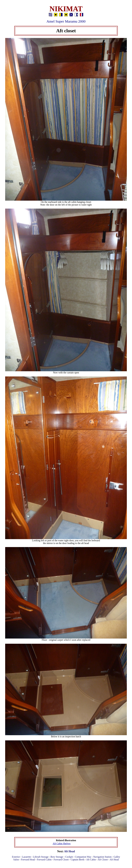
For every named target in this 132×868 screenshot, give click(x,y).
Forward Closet (61, 860)
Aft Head (69, 851)
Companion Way (83, 857)
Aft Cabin (91, 860)
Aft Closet (103, 860)
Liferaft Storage (41, 857)
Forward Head (28, 860)
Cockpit (69, 857)
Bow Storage (57, 857)
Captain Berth (77, 860)
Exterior (16, 857)
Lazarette (26, 857)
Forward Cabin (44, 860)
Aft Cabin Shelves (62, 844)
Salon (16, 860)
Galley (117, 857)
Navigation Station (102, 857)
